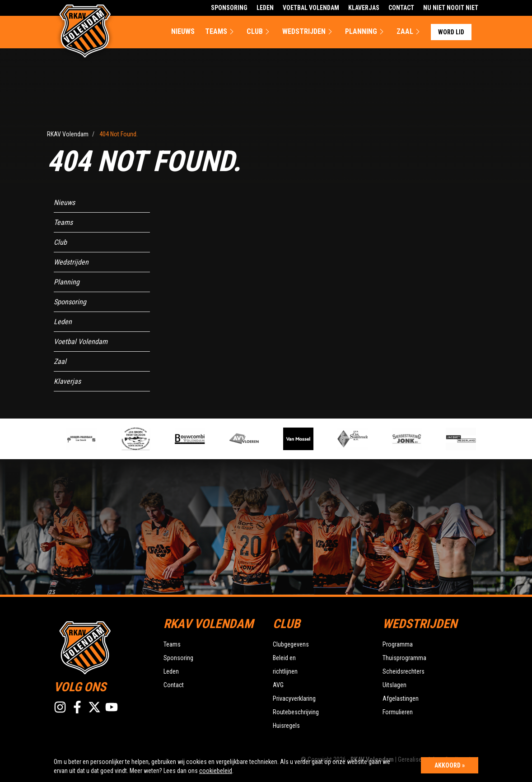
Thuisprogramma (404, 658)
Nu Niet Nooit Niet (451, 8)
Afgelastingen (401, 698)
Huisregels (286, 726)
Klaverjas (364, 8)
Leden (265, 8)
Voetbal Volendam (311, 8)
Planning (366, 32)
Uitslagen (394, 685)
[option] (196, 439)
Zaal (409, 32)
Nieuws (183, 31)
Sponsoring (229, 8)
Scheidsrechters (404, 671)
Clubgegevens (291, 644)
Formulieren (398, 712)
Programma (398, 644)
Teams (221, 32)
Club (259, 32)
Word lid (451, 32)
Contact (401, 8)
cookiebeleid (216, 771)
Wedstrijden (308, 32)
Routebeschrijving (296, 712)
